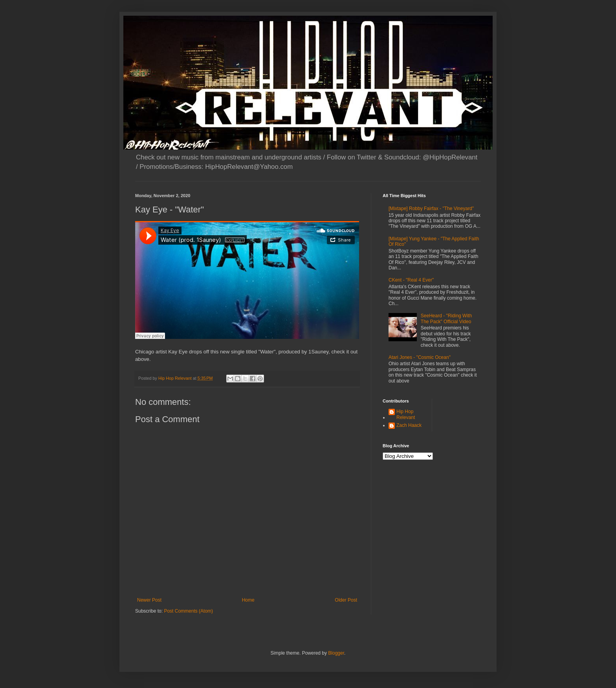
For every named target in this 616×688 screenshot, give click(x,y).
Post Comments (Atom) (188, 611)
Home (248, 600)
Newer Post (149, 600)
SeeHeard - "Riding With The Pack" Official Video (446, 318)
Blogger (336, 653)
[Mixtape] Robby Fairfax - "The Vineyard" (431, 209)
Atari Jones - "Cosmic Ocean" (420, 357)
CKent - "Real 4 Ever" (411, 280)
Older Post (346, 600)
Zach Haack (409, 425)
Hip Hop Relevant (406, 414)
